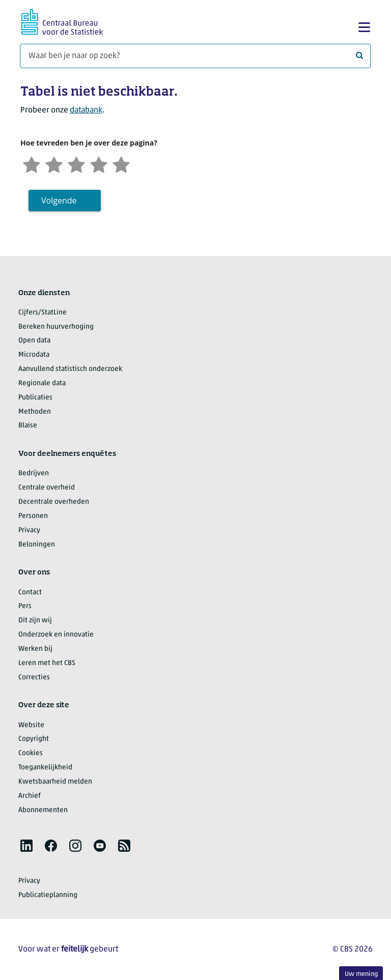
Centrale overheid (47, 488)
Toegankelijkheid (45, 768)
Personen (33, 516)
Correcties (34, 678)
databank (86, 110)
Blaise (28, 426)
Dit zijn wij (35, 621)
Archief (30, 796)
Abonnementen (43, 810)
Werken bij (35, 649)
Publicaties (35, 398)
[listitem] (26, 846)
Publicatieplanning (48, 895)
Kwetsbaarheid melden (55, 782)
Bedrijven (34, 473)
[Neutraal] (76, 164)
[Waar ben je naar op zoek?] (195, 56)
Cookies (31, 753)
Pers (25, 606)
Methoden (35, 412)
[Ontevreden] (54, 164)
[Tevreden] (99, 164)
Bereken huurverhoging (56, 327)
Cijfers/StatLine (43, 313)
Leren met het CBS (47, 663)
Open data (34, 341)
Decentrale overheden (54, 502)
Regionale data (42, 383)
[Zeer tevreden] (121, 164)
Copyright (34, 739)
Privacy (29, 530)
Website (31, 725)
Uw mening (361, 974)
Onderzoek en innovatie (56, 635)
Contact (30, 593)
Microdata (34, 355)
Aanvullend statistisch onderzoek (70, 369)
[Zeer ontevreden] (32, 164)
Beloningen (37, 545)
